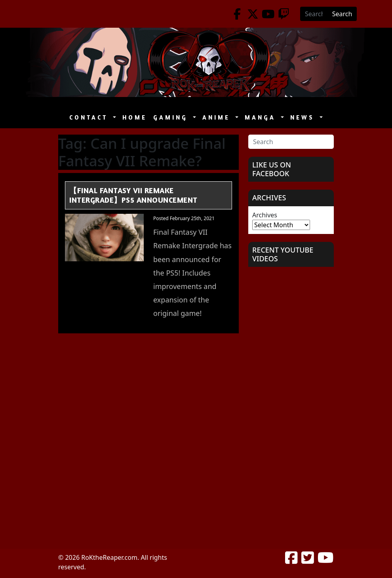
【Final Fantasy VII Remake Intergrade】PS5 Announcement (133, 195)
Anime (218, 117)
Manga (262, 117)
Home (135, 117)
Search (342, 14)
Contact (90, 117)
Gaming (172, 117)
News (304, 117)
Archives (265, 215)
